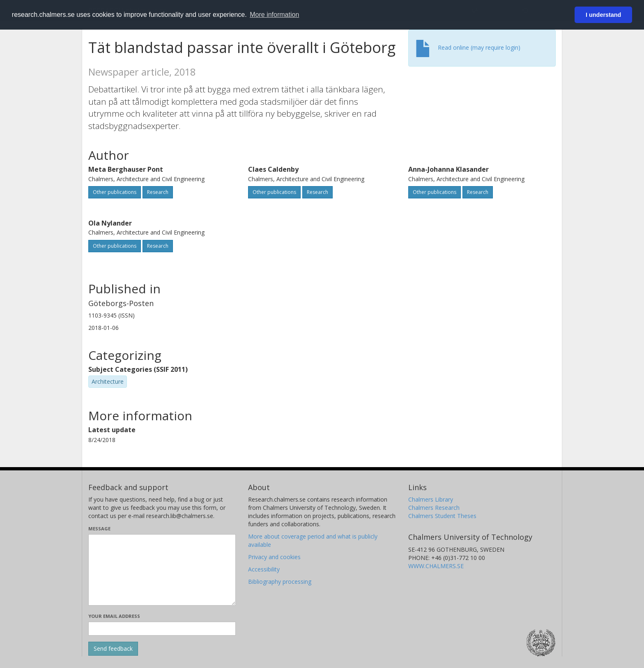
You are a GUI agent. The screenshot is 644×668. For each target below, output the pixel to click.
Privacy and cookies (274, 557)
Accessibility (264, 569)
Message (99, 529)
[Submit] (113, 649)
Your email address (114, 616)
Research (158, 192)
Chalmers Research (434, 508)
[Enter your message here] (162, 570)
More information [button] (274, 15)
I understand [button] (603, 15)
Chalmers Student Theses (442, 516)
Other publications (115, 192)
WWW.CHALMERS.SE (436, 566)
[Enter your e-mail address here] (162, 629)
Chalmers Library (431, 499)
